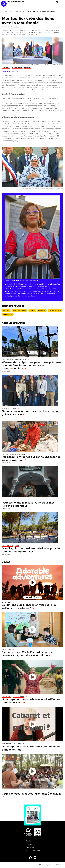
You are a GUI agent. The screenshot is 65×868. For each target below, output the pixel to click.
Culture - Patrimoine (55, 311)
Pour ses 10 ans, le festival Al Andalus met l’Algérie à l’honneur (28, 504)
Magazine (30, 844)
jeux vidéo (8, 602)
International (6, 68)
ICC (3, 602)
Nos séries (30, 847)
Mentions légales (45, 865)
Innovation (5, 454)
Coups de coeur (6, 697)
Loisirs (17, 546)
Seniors (4, 649)
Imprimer (16, 27)
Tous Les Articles (15, 11)
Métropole (27, 68)
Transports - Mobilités (20, 311)
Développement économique (18, 454)
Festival (14, 500)
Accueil (5, 11)
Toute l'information (33, 851)
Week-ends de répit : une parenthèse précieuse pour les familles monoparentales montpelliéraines (32, 365)
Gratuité (32, 311)
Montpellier (42, 311)
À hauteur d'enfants (8, 360)
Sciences (14, 408)
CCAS (9, 649)
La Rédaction (59, 865)
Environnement (8, 314)
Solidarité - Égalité (17, 68)
